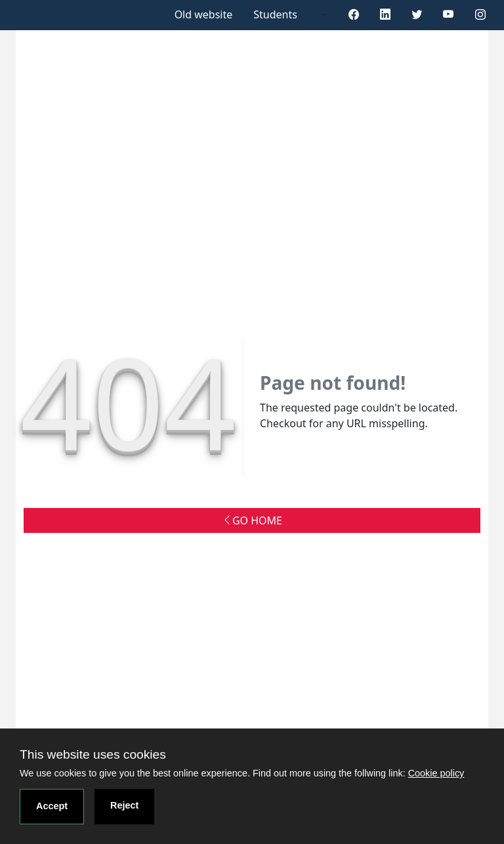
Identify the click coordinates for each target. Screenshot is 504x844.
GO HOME (252, 520)
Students (275, 14)
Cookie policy (436, 773)
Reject (124, 805)
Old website (204, 14)
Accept (52, 806)
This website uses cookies (93, 754)
